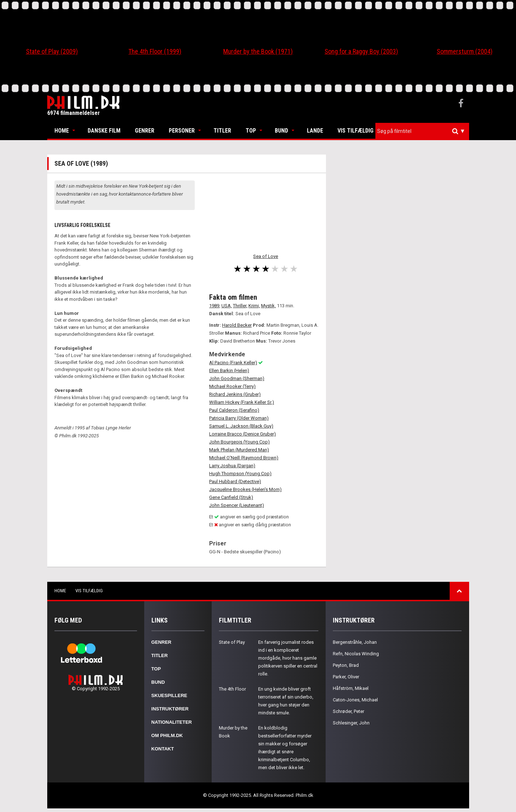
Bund (281, 131)
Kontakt (163, 749)
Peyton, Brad (346, 665)
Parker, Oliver (346, 677)
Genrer (145, 131)
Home (62, 131)
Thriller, (240, 306)
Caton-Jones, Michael (355, 700)
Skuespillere (169, 695)
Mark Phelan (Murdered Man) (239, 450)
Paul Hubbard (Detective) (235, 481)
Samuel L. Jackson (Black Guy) (241, 426)
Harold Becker (237, 325)
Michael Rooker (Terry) (232, 386)
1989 (214, 306)
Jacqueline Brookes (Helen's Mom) (245, 489)
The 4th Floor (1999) (155, 51)
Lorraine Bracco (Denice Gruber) (242, 434)
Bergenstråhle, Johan (355, 642)
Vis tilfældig (356, 131)
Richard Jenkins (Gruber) (235, 394)
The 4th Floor (232, 689)
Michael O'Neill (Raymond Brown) (244, 458)
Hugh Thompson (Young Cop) (240, 474)
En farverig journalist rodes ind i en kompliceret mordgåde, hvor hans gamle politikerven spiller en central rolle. (288, 658)
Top (251, 131)
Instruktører (170, 709)
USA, (227, 306)
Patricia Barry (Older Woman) (239, 418)
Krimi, (254, 306)
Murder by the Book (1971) (258, 51)
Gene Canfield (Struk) (231, 497)
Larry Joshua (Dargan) (232, 466)
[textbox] (424, 131)
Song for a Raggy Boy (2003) (361, 51)
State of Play (232, 642)
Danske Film (104, 131)
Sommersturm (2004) (465, 51)
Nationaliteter (172, 722)
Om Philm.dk (167, 735)
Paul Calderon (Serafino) (234, 410)
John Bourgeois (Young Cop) (239, 442)
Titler (222, 131)
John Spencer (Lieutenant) (237, 505)
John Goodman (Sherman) (237, 378)
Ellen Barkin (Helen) (229, 371)
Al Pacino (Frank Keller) (233, 363)
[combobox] (422, 131)
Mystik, (268, 306)
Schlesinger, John (351, 723)
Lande (315, 131)
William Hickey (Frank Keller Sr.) (242, 402)
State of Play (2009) (52, 51)
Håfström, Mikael (351, 688)
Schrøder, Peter (349, 711)
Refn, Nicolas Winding (356, 654)
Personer (182, 131)
